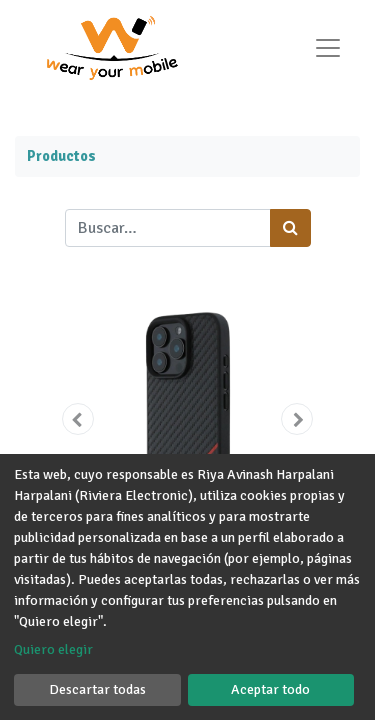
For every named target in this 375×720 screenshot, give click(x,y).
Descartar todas (97, 689)
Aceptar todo (270, 689)
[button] (77, 419)
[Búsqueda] (290, 228)
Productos (61, 156)
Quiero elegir (53, 649)
